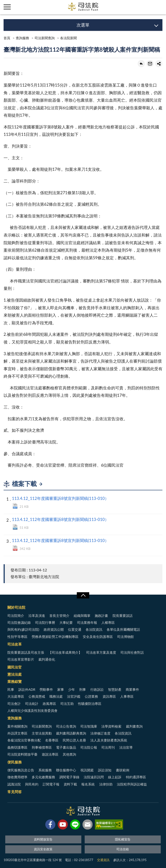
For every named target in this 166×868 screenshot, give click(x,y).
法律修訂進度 (100, 733)
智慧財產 (115, 689)
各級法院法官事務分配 (24, 740)
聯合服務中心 (66, 770)
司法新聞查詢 (45, 38)
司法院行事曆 (45, 622)
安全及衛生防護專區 (98, 637)
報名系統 (88, 784)
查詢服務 (22, 38)
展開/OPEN (83, 595)
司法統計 (32, 704)
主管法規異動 (42, 733)
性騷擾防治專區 (90, 704)
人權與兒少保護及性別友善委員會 (32, 710)
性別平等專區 (17, 637)
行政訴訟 (97, 689)
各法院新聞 (68, 38)
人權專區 (108, 622)
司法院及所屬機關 (21, 7)
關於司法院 (16, 607)
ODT (15, 506)
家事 (61, 689)
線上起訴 (115, 777)
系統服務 (45, 770)
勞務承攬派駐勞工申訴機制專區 (55, 637)
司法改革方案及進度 (101, 652)
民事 (11, 689)
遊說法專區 (50, 754)
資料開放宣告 (43, 839)
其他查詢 (69, 754)
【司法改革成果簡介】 (65, 652)
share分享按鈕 (159, 64)
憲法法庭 (15, 674)
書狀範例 (123, 770)
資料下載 (70, 784)
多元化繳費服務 (43, 777)
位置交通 (75, 629)
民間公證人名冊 (74, 740)
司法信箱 (123, 849)
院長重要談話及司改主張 (26, 652)
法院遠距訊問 (94, 777)
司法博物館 (125, 637)
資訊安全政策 (43, 849)
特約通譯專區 (136, 777)
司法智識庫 (89, 726)
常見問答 (15, 792)
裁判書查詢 (134, 726)
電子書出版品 (66, 747)
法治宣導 (126, 747)
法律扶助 (106, 784)
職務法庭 (56, 696)
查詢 (159, 7)
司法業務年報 (87, 622)
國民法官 (15, 667)
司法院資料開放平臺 (22, 754)
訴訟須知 (105, 770)
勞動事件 (46, 689)
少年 (72, 689)
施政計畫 (101, 616)
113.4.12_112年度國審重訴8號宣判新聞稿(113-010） (60, 498)
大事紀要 (66, 622)
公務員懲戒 (37, 696)
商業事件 (132, 689)
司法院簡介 (16, 616)
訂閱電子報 (51, 784)
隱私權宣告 (123, 839)
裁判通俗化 (47, 659)
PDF (15, 548)
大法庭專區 (16, 696)
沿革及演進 (37, 616)
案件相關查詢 (17, 726)
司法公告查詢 (66, 726)
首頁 (7, 38)
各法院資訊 (94, 629)
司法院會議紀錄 (19, 622)
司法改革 (15, 644)
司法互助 (67, 704)
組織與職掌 (82, 616)
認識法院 (14, 784)
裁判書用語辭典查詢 (71, 733)
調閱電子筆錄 (69, 777)
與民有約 (32, 784)
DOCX (15, 527)
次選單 (83, 25)
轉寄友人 (150, 64)
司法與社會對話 (132, 652)
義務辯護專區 (17, 747)
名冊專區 (52, 740)
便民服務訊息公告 (21, 770)
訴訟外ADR (27, 689)
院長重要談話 (123, 616)
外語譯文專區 (17, 733)
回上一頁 (141, 64)
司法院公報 (89, 747)
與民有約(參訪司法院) (23, 629)
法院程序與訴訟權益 (132, 784)
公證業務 (91, 696)
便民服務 (15, 762)
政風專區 (49, 704)
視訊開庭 (87, 770)
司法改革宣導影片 (21, 659)
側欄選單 (7, 7)
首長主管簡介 (59, 616)
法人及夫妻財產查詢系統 (109, 740)
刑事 (83, 689)
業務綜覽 (15, 681)
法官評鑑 (74, 696)
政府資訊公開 (54, 629)
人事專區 (127, 696)
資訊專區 (109, 696)
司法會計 (14, 704)
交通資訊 (103, 860)
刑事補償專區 (42, 747)
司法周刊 (108, 747)
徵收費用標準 (17, 777)
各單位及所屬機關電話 (123, 629)
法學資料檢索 (111, 726)
